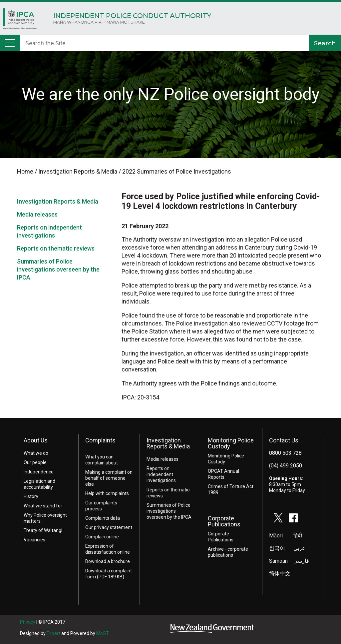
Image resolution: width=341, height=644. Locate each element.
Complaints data (103, 518)
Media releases (37, 214)
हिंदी (298, 536)
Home (20, 20)
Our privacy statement (109, 527)
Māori (276, 536)
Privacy (28, 622)
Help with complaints (107, 493)
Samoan (278, 561)
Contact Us (284, 440)
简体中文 (280, 574)
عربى (299, 548)
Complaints (100, 440)
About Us (36, 440)
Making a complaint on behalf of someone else (109, 478)
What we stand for (43, 506)
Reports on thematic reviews (56, 248)
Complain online (102, 537)
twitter (278, 518)
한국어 (277, 548)
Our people (35, 462)
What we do (36, 453)
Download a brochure (108, 561)
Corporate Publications (224, 521)
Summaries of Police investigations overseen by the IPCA (58, 269)
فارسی (301, 561)
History (31, 496)
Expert (53, 633)
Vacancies (34, 540)
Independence (39, 472)
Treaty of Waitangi (43, 530)
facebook (293, 518)
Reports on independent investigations (161, 474)
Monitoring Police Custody (231, 443)
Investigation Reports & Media (58, 201)
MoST (103, 633)
